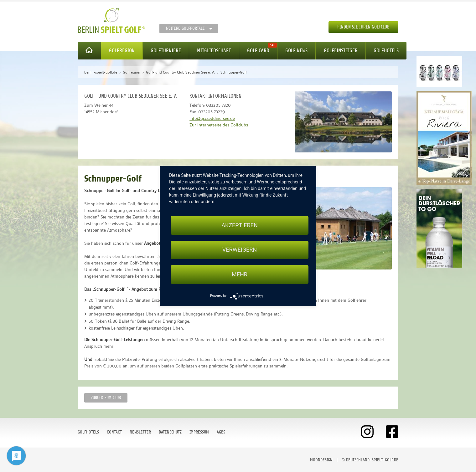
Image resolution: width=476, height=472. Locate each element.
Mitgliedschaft (214, 51)
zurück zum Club (106, 398)
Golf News (296, 51)
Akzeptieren (239, 225)
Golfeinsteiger (341, 51)
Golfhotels (386, 51)
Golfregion (122, 51)
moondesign (321, 460)
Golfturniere (166, 51)
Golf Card (258, 51)
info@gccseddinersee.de (212, 118)
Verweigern (240, 250)
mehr (240, 274)
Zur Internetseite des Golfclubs (219, 125)
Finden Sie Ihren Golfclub (363, 27)
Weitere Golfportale (185, 28)
